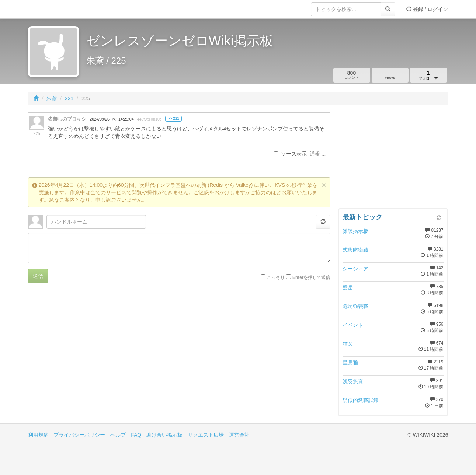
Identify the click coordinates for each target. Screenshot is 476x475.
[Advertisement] (393, 158)
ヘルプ (118, 435)
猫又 (348, 344)
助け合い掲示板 (164, 435)
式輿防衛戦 (355, 250)
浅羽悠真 (353, 381)
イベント (353, 325)
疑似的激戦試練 (361, 400)
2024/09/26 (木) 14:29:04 (112, 119)
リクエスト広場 (206, 435)
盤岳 (348, 287)
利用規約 (38, 435)
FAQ (136, 435)
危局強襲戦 (355, 306)
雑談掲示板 (355, 231)
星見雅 (350, 363)
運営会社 (239, 435)
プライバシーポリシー (79, 435)
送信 (38, 276)
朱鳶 (52, 98)
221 (69, 98)
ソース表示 (290, 154)
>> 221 (173, 118)
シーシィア (355, 269)
